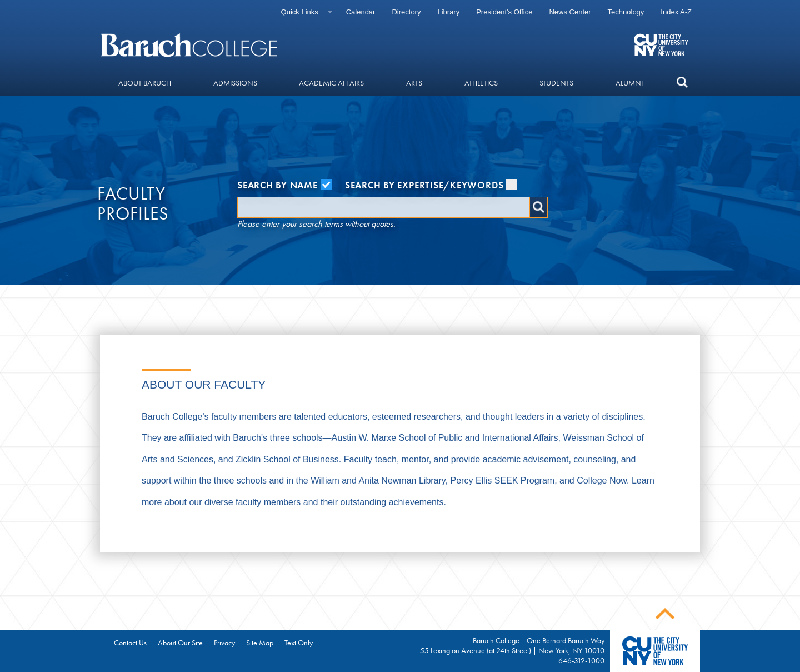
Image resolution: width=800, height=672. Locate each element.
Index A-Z (676, 12)
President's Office (504, 12)
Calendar (361, 12)
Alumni (629, 83)
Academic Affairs (331, 83)
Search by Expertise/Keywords (431, 185)
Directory (406, 12)
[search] (682, 83)
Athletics (481, 83)
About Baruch (145, 83)
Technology (626, 12)
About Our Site (180, 643)
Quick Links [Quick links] (300, 12)
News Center (570, 12)
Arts (414, 83)
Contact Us (130, 643)
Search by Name (284, 185)
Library (448, 12)
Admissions (235, 83)
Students (556, 83)
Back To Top (665, 614)
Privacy (224, 643)
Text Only (299, 643)
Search (539, 207)
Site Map (260, 643)
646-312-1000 (581, 660)
